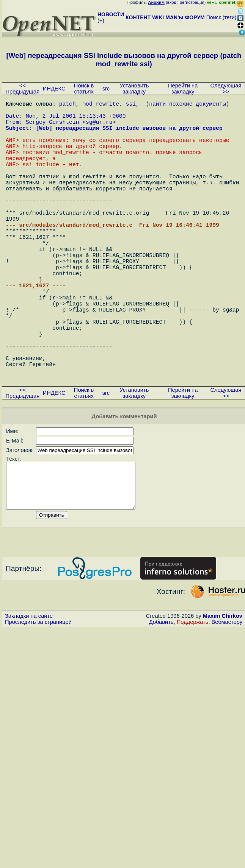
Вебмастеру (227, 699)
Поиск (214, 17)
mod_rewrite (101, 105)
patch (68, 105)
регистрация (192, 2)
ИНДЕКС (54, 89)
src (106, 89)
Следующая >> (226, 89)
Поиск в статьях (84, 89)
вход (172, 2)
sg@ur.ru (99, 128)
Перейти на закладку (183, 89)
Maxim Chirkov (223, 693)
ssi (131, 105)
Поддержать (193, 699)
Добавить (161, 699)
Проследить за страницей (38, 699)
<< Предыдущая (23, 89)
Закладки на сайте (29, 693)
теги (230, 17)
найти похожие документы (187, 105)
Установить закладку (134, 89)
